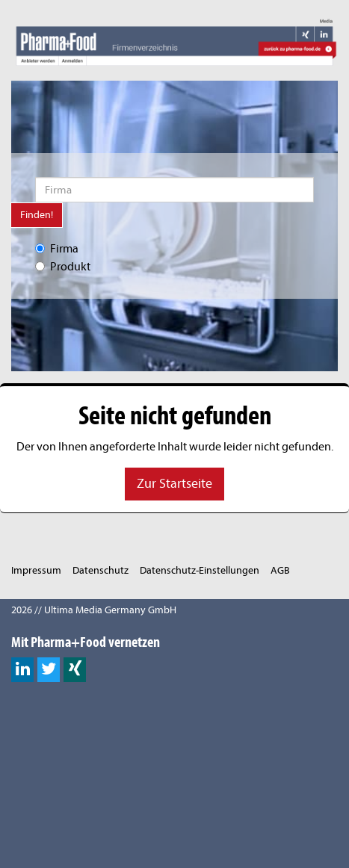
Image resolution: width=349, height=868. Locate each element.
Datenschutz (101, 570)
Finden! (37, 215)
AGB (280, 570)
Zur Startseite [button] (174, 484)
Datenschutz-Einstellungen (200, 570)
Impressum (36, 570)
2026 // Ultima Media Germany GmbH (94, 610)
